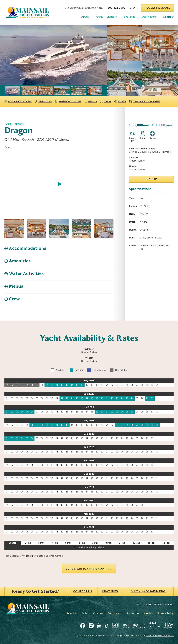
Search (19, 124)
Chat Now (110, 591)
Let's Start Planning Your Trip (89, 569)
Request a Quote (157, 8)
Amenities (43, 102)
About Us (71, 614)
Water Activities (68, 102)
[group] (53, 55)
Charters (113, 17)
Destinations (151, 17)
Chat (133, 8)
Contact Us (83, 591)
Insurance (133, 614)
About (87, 17)
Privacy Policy (165, 614)
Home (8, 124)
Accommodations (18, 102)
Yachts (99, 17)
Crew (106, 102)
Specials (168, 17)
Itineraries (131, 17)
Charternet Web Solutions (160, 636)
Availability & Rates (145, 102)
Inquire (151, 179)
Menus (91, 102)
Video (120, 102)
